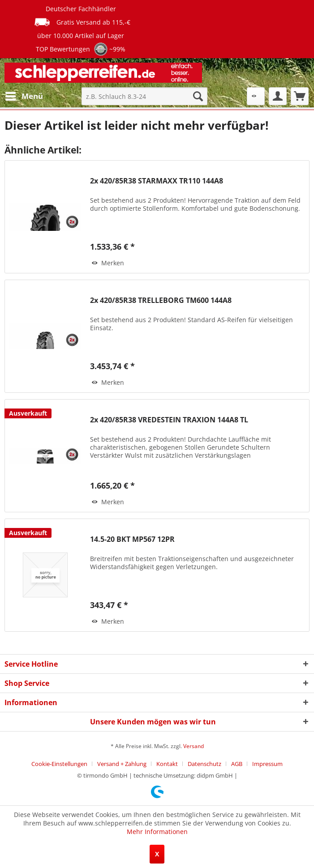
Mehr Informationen (157, 832)
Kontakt (167, 764)
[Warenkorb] (300, 96)
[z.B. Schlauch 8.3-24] (144, 96)
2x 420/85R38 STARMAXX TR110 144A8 (157, 181)
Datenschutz (204, 764)
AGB (237, 764)
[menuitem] (24, 96)
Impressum (267, 764)
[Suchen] (198, 96)
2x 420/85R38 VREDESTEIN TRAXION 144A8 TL (169, 420)
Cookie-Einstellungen (59, 764)
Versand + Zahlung (122, 764)
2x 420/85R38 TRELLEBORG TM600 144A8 (161, 300)
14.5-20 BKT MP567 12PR (132, 539)
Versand (194, 746)
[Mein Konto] (278, 96)
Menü (24, 95)
